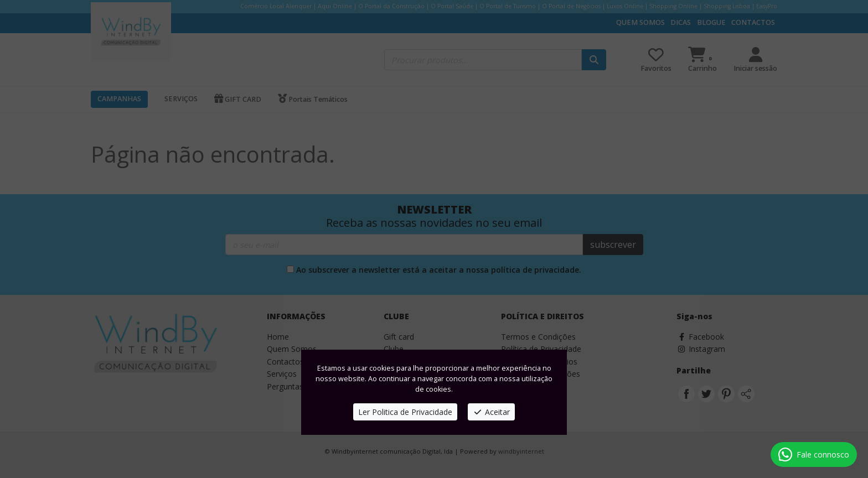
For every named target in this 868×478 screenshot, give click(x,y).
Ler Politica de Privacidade (405, 412)
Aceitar (491, 412)
